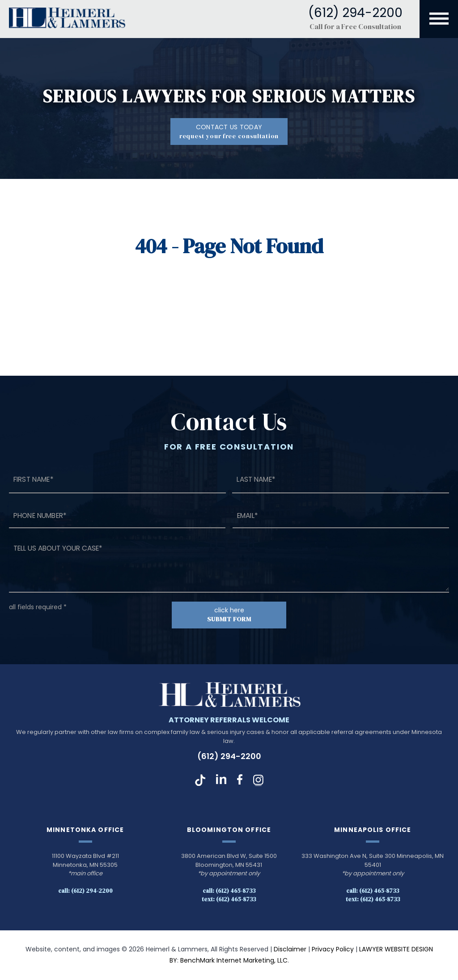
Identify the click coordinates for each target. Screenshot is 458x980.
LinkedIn (221, 781)
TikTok (200, 781)
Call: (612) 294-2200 (85, 891)
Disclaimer (290, 949)
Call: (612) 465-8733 (229, 891)
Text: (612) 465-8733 (229, 899)
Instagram (258, 781)
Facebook (240, 781)
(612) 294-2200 (229, 757)
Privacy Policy (333, 949)
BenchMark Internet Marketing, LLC (234, 961)
